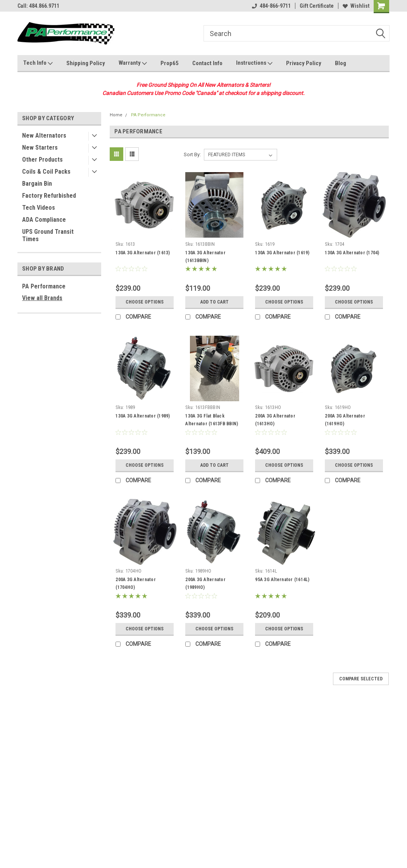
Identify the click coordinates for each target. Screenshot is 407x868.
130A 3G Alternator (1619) (282, 253)
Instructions (254, 63)
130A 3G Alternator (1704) (352, 253)
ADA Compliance (44, 220)
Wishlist (356, 6)
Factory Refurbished (49, 196)
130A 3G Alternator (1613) (143, 253)
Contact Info (207, 63)
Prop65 (170, 63)
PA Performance (44, 286)
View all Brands (42, 298)
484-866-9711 (271, 6)
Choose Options (145, 302)
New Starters (40, 148)
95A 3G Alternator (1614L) (282, 580)
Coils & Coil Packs (46, 172)
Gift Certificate (317, 6)
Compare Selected (361, 679)
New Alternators (44, 135)
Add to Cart (215, 302)
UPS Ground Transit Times (48, 235)
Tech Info (38, 63)
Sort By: (192, 154)
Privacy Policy (304, 63)
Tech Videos (39, 208)
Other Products (42, 160)
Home (116, 115)
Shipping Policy (86, 63)
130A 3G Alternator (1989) (143, 416)
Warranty (133, 63)
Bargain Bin (37, 184)
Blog (341, 63)
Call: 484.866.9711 (38, 6)
